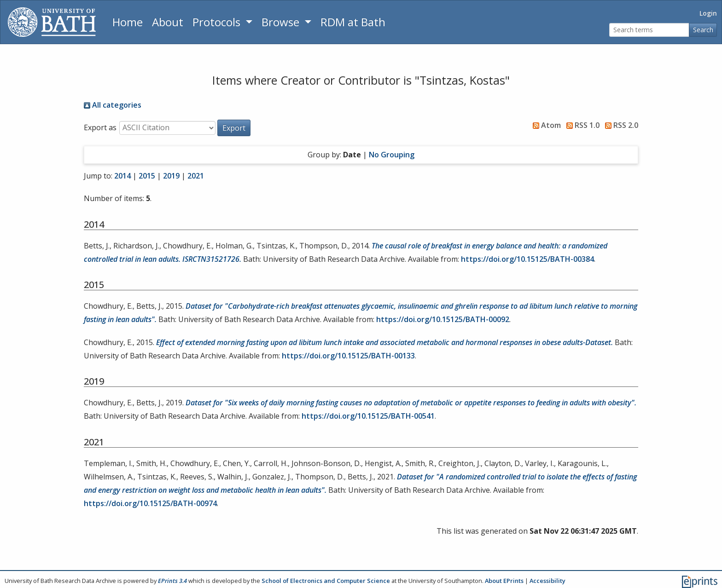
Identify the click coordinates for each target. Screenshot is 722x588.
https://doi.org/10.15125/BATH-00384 (527, 259)
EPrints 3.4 (172, 581)
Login (708, 13)
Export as (100, 127)
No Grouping (392, 155)
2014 (122, 176)
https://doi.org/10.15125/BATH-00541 (368, 416)
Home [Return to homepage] (128, 22)
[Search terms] (649, 30)
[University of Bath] (52, 22)
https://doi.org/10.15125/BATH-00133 (348, 356)
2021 (196, 176)
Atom (545, 125)
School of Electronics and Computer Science (326, 581)
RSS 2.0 (620, 125)
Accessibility (547, 581)
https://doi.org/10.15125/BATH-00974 (150, 503)
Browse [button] (282, 22)
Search (703, 30)
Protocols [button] (218, 22)
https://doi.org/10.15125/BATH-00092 (443, 319)
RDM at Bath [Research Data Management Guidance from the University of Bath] (353, 22)
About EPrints (504, 581)
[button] (234, 128)
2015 (147, 176)
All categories (113, 105)
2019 (171, 176)
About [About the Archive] (168, 22)
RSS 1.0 (581, 125)
